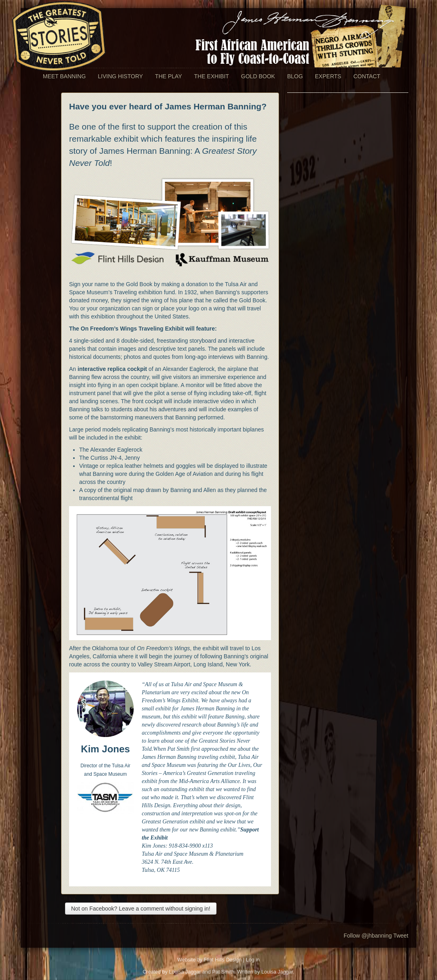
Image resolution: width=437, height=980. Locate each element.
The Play (169, 76)
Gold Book (258, 76)
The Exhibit (211, 76)
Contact (367, 76)
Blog (295, 76)
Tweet (401, 936)
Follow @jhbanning (368, 936)
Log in (253, 960)
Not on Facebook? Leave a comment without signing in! (141, 909)
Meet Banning (64, 76)
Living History (120, 76)
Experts (328, 76)
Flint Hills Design (223, 960)
